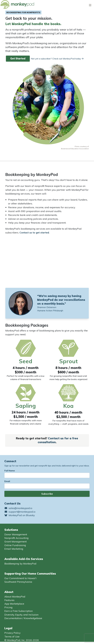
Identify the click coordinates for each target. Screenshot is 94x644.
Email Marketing (14, 549)
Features (9, 600)
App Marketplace (14, 604)
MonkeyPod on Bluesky (20, 515)
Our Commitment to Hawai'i (20, 578)
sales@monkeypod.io (18, 508)
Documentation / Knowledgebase (23, 618)
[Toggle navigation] (90, 5)
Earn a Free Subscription (19, 611)
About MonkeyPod (15, 596)
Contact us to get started (34, 232)
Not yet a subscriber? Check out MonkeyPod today (57, 59)
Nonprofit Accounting (16, 538)
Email (7, 481)
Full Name (10, 471)
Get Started (18, 59)
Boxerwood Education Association (75, 149)
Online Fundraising (15, 545)
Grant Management (16, 541)
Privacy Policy (12, 633)
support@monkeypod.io (20, 512)
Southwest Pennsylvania (18, 582)
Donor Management (16, 534)
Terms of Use (12, 636)
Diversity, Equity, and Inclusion (21, 615)
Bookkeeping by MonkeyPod (20, 563)
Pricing (8, 607)
